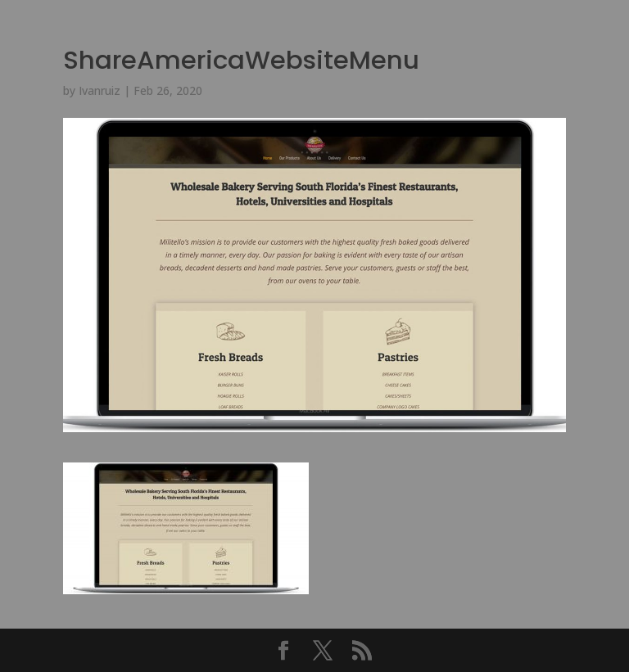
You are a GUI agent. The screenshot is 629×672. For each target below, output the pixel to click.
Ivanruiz (100, 90)
